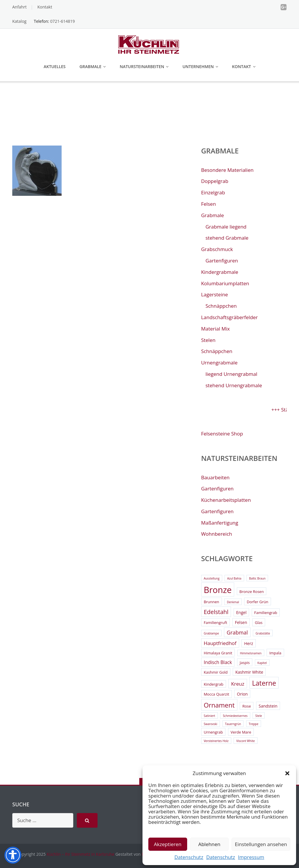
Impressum (251, 857)
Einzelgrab (213, 192)
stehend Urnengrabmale (234, 385)
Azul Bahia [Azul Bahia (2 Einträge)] (234, 578)
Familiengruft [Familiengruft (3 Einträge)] (215, 623)
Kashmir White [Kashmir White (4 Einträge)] (249, 672)
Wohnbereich (217, 534)
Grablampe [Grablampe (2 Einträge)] (211, 633)
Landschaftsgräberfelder (230, 317)
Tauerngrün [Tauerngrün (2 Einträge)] (233, 724)
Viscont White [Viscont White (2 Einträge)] (245, 741)
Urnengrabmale (219, 363)
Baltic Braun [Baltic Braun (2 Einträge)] (257, 578)
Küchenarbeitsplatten (226, 500)
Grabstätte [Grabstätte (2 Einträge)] (263, 633)
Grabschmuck (217, 249)
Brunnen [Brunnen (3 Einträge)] (212, 602)
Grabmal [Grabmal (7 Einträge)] (237, 632)
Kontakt (45, 7)
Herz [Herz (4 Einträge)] (248, 643)
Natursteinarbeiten (142, 66)
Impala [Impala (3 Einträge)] (275, 653)
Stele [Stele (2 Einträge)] (259, 716)
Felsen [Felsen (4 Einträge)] (241, 622)
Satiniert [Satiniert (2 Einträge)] (210, 716)
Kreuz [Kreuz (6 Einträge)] (238, 684)
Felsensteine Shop (222, 434)
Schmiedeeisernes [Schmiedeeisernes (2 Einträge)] (235, 716)
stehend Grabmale (227, 238)
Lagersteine (215, 294)
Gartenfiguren (222, 261)
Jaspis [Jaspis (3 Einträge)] (245, 663)
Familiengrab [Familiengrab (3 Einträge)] (266, 613)
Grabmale (90, 66)
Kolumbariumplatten (225, 283)
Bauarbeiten (215, 477)
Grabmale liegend (226, 227)
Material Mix (215, 329)
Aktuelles (54, 66)
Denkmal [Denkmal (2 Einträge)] (233, 602)
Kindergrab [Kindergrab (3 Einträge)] (214, 684)
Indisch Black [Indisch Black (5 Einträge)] (218, 662)
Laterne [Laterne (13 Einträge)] (264, 683)
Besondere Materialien (227, 170)
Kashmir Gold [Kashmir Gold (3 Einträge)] (216, 672)
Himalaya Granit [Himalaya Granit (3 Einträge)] (218, 653)
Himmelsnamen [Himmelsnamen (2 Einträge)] (251, 653)
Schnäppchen (221, 306)
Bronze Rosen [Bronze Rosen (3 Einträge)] (252, 592)
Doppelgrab (215, 181)
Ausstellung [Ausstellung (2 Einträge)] (212, 578)
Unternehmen (198, 66)
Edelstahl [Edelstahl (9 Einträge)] (216, 612)
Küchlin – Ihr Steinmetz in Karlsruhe (81, 854)
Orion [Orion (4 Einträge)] (242, 694)
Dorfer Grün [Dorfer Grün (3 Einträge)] (258, 602)
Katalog (19, 21)
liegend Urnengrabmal (231, 374)
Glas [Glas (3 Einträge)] (259, 623)
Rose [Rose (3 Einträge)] (247, 706)
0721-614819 (63, 21)
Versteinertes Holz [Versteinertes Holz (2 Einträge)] (216, 741)
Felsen (209, 204)
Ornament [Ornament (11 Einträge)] (219, 705)
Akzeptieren (168, 844)
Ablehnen (209, 844)
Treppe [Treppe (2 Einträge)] (254, 724)
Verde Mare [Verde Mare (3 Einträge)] (241, 732)
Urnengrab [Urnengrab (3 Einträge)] (213, 732)
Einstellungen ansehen (261, 844)
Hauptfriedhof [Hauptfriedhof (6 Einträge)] (220, 643)
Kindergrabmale (220, 272)
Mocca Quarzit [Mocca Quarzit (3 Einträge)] (217, 694)
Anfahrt (19, 7)
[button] (287, 773)
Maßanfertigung (220, 523)
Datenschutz (189, 857)
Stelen (208, 340)
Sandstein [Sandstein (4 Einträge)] (268, 706)
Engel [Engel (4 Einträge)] (241, 612)
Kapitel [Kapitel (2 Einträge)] (262, 663)
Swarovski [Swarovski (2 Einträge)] (211, 724)
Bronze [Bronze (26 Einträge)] (218, 590)
